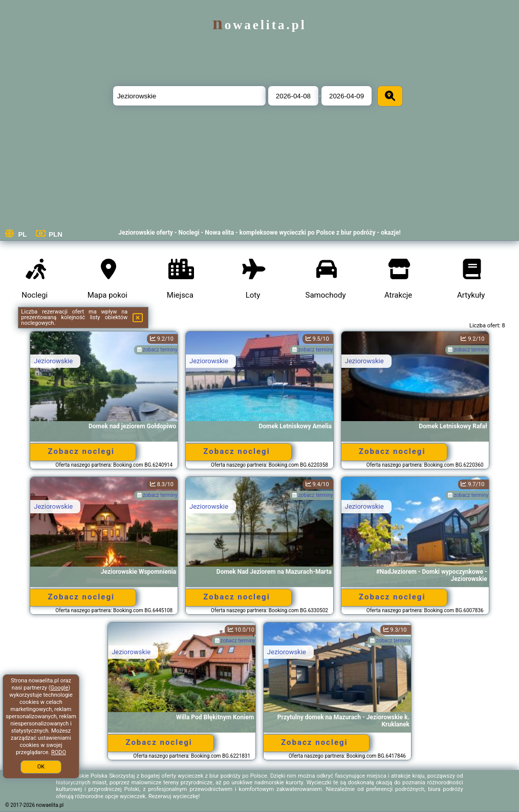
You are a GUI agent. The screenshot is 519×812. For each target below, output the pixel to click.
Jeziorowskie (53, 361)
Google (60, 688)
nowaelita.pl (259, 25)
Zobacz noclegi (81, 451)
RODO (59, 752)
